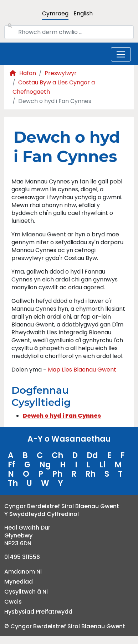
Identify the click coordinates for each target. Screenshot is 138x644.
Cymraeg (55, 13)
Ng (45, 465)
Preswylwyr (61, 73)
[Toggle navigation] (121, 54)
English (83, 13)
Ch (57, 455)
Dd (92, 455)
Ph (57, 474)
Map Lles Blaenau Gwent (82, 370)
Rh (90, 474)
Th (13, 483)
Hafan (23, 73)
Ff (12, 465)
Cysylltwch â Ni (26, 592)
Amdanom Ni (23, 572)
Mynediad (19, 582)
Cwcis (13, 602)
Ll (102, 465)
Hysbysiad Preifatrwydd (38, 612)
